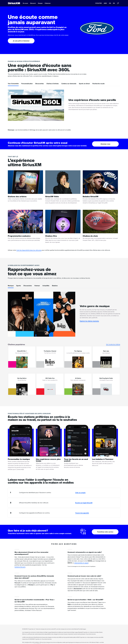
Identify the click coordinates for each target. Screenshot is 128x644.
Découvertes (40, 84)
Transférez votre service (105, 532)
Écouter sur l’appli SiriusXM (84, 503)
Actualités (46, 286)
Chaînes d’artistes (53, 84)
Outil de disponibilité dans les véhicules (29, 250)
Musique (11, 286)
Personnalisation (27, 84)
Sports (19, 286)
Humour (37, 286)
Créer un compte (80, 493)
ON (110, 3)
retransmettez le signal (81, 563)
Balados (55, 286)
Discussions (28, 286)
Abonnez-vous (105, 144)
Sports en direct (84, 84)
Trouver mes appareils (82, 513)
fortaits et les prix (20, 567)
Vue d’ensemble (13, 84)
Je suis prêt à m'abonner (21, 41)
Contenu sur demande (69, 84)
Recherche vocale (98, 84)
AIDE (105, 3)
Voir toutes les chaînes (113, 344)
